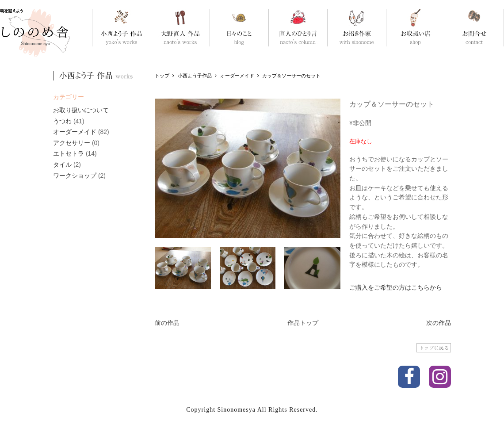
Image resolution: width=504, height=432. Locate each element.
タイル (62, 164)
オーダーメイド (75, 132)
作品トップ (303, 323)
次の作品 (439, 323)
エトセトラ (69, 153)
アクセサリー (72, 143)
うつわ (62, 121)
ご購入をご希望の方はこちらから (396, 287)
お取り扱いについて (81, 110)
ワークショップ (75, 176)
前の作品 (167, 323)
